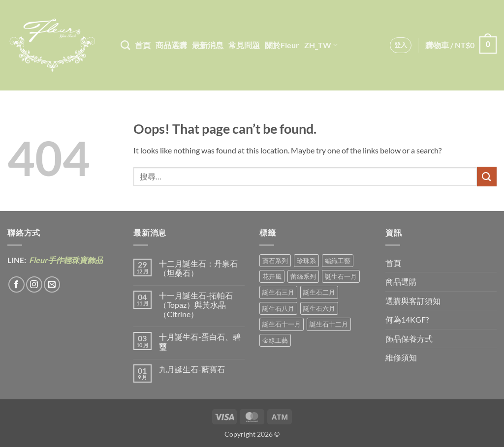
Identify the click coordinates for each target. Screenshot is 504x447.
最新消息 (208, 45)
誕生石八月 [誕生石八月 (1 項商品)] (278, 308)
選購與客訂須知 (413, 301)
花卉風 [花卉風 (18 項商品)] (272, 276)
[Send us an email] (52, 284)
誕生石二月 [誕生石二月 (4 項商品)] (319, 292)
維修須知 (401, 357)
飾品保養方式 (409, 339)
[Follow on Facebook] (16, 284)
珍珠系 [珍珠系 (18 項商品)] (306, 261)
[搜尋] (125, 45)
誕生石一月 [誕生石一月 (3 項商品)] (341, 276)
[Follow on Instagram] (34, 284)
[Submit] (487, 176)
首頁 (143, 45)
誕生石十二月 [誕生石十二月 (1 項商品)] (329, 324)
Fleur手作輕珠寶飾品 (65, 260)
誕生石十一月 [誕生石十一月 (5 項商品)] (282, 324)
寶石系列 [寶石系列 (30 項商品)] (275, 261)
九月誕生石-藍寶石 (192, 369)
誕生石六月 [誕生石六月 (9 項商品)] (319, 308)
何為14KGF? (407, 319)
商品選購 (171, 45)
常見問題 (244, 45)
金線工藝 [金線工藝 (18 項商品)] (275, 340)
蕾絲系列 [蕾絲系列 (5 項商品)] (303, 276)
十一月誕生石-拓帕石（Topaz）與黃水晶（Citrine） (196, 305)
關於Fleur (282, 45)
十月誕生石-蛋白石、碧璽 (200, 341)
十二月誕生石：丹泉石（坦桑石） (198, 268)
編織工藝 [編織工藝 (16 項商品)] (338, 261)
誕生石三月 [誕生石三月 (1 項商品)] (278, 292)
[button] (401, 45)
